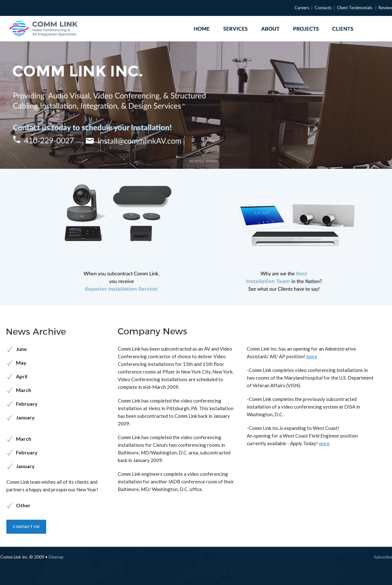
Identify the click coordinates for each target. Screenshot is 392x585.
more (312, 356)
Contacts (323, 8)
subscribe (383, 557)
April (22, 376)
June (21, 349)
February (27, 404)
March (24, 390)
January (25, 417)
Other (23, 505)
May (21, 363)
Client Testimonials (355, 8)
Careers (302, 8)
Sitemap (56, 557)
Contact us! (26, 527)
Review (385, 8)
